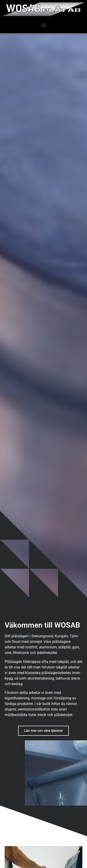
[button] (43, 25)
